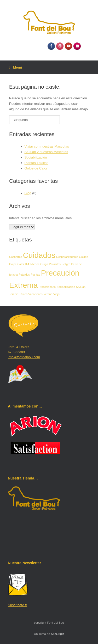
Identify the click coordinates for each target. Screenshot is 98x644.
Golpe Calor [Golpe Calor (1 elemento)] (17, 264)
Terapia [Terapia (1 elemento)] (14, 294)
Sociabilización (36, 157)
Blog (28, 193)
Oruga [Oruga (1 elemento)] (44, 264)
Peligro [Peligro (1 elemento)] (66, 264)
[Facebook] (51, 46)
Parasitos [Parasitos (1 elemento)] (55, 264)
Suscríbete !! (17, 605)
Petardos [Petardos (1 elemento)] (24, 275)
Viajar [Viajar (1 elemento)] (57, 294)
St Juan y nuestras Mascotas (46, 152)
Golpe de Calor (36, 168)
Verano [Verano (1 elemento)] (48, 294)
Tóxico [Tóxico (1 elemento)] (23, 294)
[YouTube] (68, 46)
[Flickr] (77, 46)
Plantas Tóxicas (37, 163)
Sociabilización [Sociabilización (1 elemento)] (66, 287)
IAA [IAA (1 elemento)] (27, 264)
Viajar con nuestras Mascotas (47, 146)
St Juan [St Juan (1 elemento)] (81, 287)
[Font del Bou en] (85, 46)
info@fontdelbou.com (24, 357)
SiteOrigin (58, 634)
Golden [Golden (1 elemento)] (83, 257)
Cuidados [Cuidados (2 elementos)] (39, 255)
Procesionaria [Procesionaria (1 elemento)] (47, 287)
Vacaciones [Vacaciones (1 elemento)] (36, 294)
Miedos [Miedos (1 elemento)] (35, 264)
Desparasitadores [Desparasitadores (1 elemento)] (67, 257)
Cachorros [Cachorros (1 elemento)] (16, 257)
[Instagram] (60, 46)
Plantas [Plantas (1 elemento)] (36, 275)
